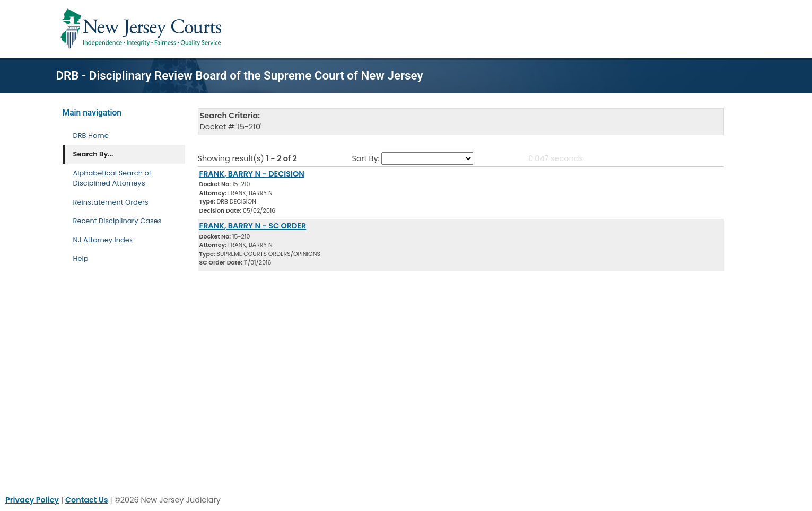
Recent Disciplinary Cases (117, 221)
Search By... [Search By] (93, 154)
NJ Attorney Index (103, 240)
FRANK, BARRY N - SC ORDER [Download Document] (253, 226)
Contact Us (87, 500)
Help (81, 258)
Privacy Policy (32, 500)
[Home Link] (143, 29)
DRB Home (91, 135)
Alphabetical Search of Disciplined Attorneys (112, 178)
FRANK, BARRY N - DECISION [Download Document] (252, 174)
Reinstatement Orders (111, 202)
